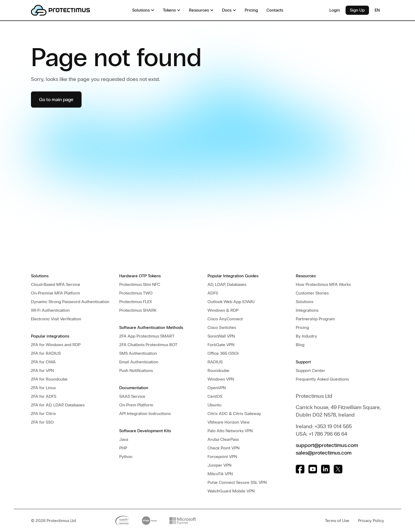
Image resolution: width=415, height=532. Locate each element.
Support (303, 362)
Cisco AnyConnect (225, 319)
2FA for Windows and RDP (56, 345)
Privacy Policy (371, 521)
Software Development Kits (145, 431)
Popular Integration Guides (233, 276)
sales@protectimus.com (324, 453)
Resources (306, 276)
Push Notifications (136, 370)
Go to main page (56, 100)
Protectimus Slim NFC (140, 284)
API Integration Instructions (145, 414)
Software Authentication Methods (151, 327)
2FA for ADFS (44, 396)
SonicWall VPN (221, 336)
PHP (123, 448)
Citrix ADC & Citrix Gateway (234, 414)
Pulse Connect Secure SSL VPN (237, 482)
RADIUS (215, 362)
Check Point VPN (224, 448)
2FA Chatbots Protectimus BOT (148, 345)
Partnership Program (315, 319)
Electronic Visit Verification (56, 319)
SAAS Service (132, 396)
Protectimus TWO (136, 293)
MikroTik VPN (220, 474)
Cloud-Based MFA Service (56, 284)
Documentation (134, 388)
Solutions (40, 276)
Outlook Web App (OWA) (231, 302)
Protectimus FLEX (136, 302)
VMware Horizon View (229, 422)
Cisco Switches (222, 327)
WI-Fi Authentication (50, 310)
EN (379, 10)
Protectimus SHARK (138, 310)
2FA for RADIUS (46, 353)
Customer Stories (312, 293)
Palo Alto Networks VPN (230, 431)
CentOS (215, 396)
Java (124, 439)
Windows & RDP (223, 310)
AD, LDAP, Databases (227, 284)
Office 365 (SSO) (223, 353)
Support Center (310, 370)
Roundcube (218, 370)
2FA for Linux (43, 388)
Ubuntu (214, 405)
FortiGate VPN (221, 345)
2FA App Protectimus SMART (147, 336)
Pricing (302, 327)
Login (335, 10)
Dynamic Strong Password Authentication (70, 302)
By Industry (306, 336)
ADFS (213, 293)
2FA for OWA (43, 362)
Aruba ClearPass (223, 439)
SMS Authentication (138, 353)
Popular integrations (50, 336)
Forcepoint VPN (222, 457)
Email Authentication (139, 362)
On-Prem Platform (136, 405)
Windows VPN (221, 379)
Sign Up (357, 10)
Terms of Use (337, 521)
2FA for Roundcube (49, 379)
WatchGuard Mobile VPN (231, 491)
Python (126, 457)
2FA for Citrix (43, 414)
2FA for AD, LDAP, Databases (58, 405)
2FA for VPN (42, 370)
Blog (300, 345)
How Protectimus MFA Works (323, 284)
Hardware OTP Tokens (140, 276)
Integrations (307, 310)
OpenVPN (217, 388)
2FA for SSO (42, 422)
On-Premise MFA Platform (55, 293)
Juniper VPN (219, 465)
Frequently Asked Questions (322, 379)
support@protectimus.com (327, 445)
